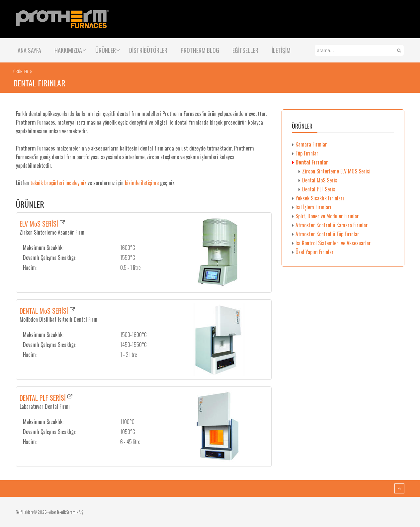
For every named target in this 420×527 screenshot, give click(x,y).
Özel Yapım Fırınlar (315, 252)
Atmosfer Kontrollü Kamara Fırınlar (332, 225)
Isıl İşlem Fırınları (313, 207)
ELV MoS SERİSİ (39, 224)
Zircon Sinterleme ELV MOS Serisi (336, 171)
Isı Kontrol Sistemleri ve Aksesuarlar (333, 243)
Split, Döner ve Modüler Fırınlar (327, 216)
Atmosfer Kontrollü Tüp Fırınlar (327, 234)
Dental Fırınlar (312, 162)
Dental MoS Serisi (320, 180)
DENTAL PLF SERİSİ (43, 398)
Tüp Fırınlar (307, 153)
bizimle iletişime (142, 183)
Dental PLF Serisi (319, 189)
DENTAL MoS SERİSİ (44, 311)
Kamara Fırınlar (311, 144)
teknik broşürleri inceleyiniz (58, 183)
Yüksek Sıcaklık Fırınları (320, 198)
